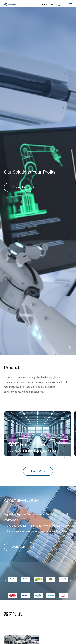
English (47, 4)
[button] (5, 581)
